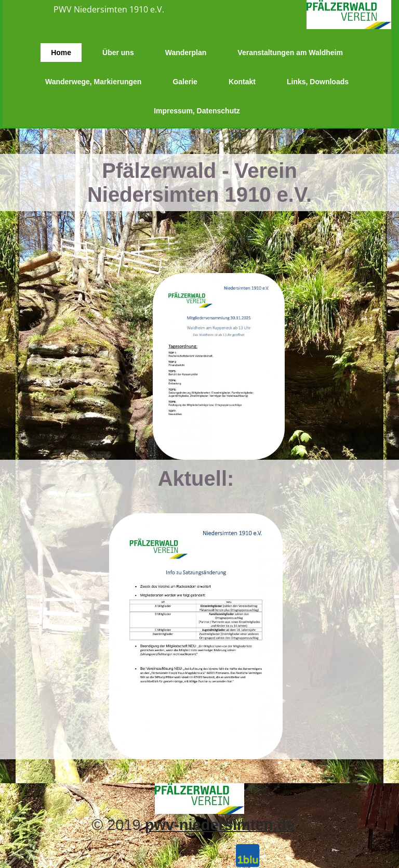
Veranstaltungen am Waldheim (290, 53)
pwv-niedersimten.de (220, 825)
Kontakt (242, 82)
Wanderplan (186, 53)
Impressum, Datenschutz (197, 111)
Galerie (185, 82)
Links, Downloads (318, 82)
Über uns (118, 53)
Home (61, 53)
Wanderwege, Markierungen (93, 82)
